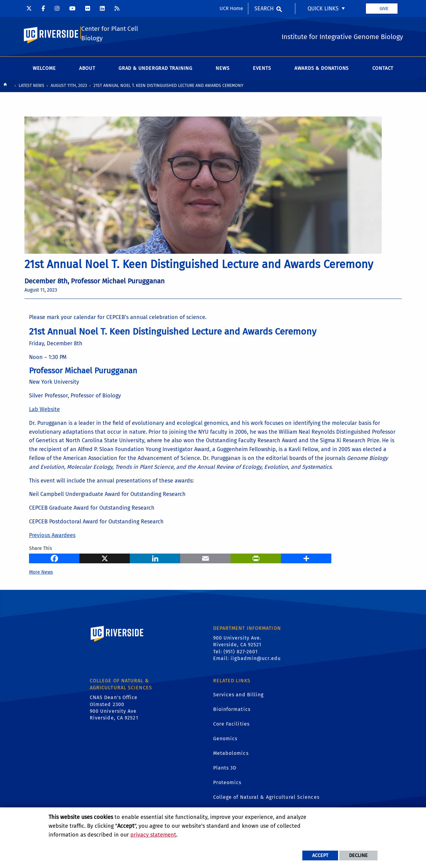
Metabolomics (231, 754)
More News (41, 573)
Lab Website (44, 411)
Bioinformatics (232, 710)
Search (264, 9)
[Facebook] (54, 559)
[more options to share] (306, 559)
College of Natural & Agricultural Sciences (266, 798)
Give (384, 9)
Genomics (225, 740)
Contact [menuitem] (383, 69)
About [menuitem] (87, 69)
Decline (358, 855)
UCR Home (231, 8)
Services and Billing (238, 696)
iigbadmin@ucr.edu (256, 660)
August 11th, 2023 (69, 87)
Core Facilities (231, 725)
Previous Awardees (52, 536)
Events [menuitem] (262, 69)
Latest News (31, 87)
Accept (320, 855)
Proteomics (227, 784)
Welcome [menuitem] (44, 69)
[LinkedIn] (155, 559)
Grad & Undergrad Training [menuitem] (155, 69)
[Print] (256, 559)
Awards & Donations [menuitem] (322, 69)
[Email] (205, 559)
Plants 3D (225, 769)
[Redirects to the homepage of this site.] (5, 87)
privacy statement (153, 835)
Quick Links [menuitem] (323, 9)
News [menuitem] (222, 69)
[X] (105, 559)
